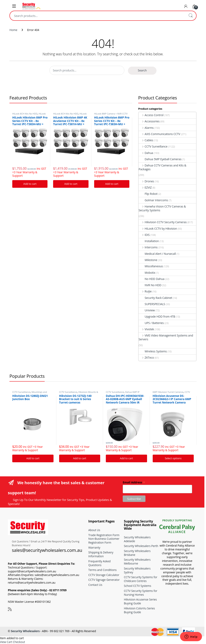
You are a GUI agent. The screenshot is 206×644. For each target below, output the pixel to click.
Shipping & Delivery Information (101, 554)
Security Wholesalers (25, 631)
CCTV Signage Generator (104, 580)
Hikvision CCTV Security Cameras (163, 222)
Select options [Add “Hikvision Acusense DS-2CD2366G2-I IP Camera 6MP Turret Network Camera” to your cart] (173, 458)
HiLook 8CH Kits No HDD (25, 114)
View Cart (6, 642)
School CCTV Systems (138, 586)
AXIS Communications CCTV (159, 134)
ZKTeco (146, 358)
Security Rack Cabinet (155, 298)
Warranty (94, 548)
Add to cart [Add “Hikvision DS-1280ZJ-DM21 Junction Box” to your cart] (33, 458)
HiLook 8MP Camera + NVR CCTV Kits (29, 115)
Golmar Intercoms (153, 200)
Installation (149, 241)
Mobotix (147, 273)
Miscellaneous (151, 266)
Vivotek (146, 329)
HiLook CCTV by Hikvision (158, 229)
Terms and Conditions (102, 570)
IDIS (144, 235)
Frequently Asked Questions (99, 563)
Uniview (147, 310)
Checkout (19, 642)
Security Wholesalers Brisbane (137, 553)
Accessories (149, 121)
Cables (146, 140)
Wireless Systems (153, 351)
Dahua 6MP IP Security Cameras (123, 393)
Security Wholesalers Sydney (137, 570)
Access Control (151, 115)
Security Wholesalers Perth (141, 546)
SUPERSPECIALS (152, 304)
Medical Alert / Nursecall (157, 254)
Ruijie (145, 291)
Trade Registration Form (104, 535)
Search (191, 16)
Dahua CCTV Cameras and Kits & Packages (162, 167)
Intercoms (148, 247)
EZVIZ (145, 187)
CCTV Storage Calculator (104, 575)
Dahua (146, 153)
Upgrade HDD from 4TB (157, 316)
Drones (146, 181)
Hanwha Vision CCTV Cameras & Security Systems (162, 208)
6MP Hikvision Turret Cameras (168, 392)
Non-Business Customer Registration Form (104, 541)
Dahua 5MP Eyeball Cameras (160, 159)
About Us (94, 530)
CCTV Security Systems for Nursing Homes (141, 593)
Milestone (148, 260)
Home (13, 30)
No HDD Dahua (151, 279)
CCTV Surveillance (153, 146)
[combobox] (97, 16)
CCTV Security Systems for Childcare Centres (141, 579)
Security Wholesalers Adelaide (137, 539)
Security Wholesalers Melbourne (137, 561)
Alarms (146, 128)
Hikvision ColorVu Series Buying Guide (139, 610)
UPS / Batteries (151, 323)
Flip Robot (148, 194)
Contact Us (95, 585)
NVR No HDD (150, 285)
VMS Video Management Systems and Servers (166, 337)
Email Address (134, 482)
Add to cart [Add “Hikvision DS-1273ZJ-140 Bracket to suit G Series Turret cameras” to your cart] (80, 458)
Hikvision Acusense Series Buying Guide (140, 601)
